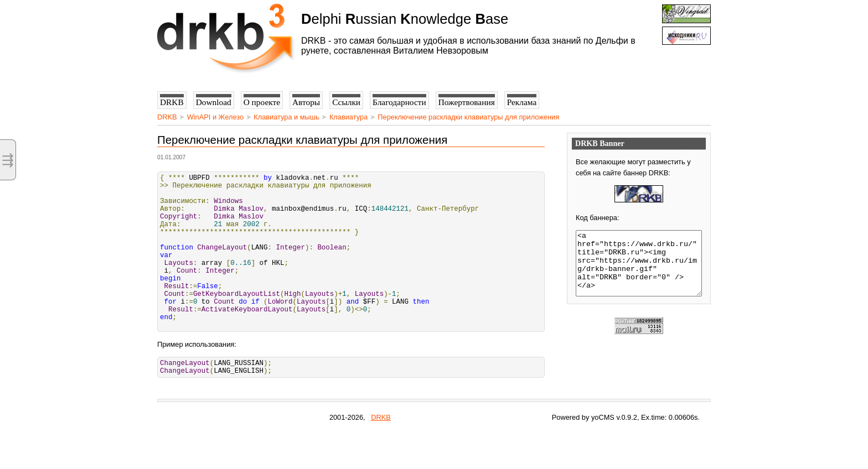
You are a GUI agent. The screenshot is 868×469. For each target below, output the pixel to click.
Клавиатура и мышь (286, 117)
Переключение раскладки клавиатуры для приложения (468, 117)
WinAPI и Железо (215, 117)
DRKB (167, 117)
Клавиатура (348, 117)
